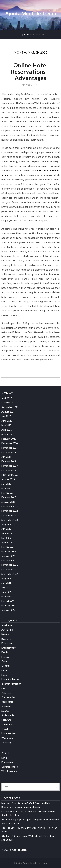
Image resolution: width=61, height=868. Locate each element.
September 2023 (10, 475)
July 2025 (6, 416)
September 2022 (10, 520)
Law (3, 688)
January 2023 (8, 502)
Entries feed (8, 762)
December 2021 (10, 560)
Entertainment (9, 648)
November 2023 (10, 466)
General (6, 666)
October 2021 (9, 569)
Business (6, 639)
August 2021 (8, 578)
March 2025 (7, 434)
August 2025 (8, 412)
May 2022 (6, 538)
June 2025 (7, 421)
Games (5, 661)
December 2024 (10, 443)
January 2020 (8, 610)
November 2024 (10, 448)
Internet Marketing (11, 684)
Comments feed (10, 767)
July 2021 (6, 583)
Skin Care (6, 711)
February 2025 (9, 439)
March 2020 (7, 601)
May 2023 (6, 488)
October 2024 (9, 452)
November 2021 (10, 565)
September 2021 (10, 574)
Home (4, 675)
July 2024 (6, 457)
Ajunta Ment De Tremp (33, 34)
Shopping (6, 706)
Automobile (7, 630)
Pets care (6, 693)
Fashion (5, 652)
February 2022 (9, 551)
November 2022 (10, 511)
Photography (8, 697)
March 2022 (7, 547)
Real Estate (7, 702)
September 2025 (10, 407)
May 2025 (6, 425)
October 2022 (9, 515)
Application (7, 625)
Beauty (5, 634)
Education (7, 643)
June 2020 (7, 592)
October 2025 (9, 403)
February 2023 (9, 497)
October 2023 (9, 470)
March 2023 (7, 493)
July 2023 (6, 484)
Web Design (8, 738)
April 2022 (7, 542)
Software (6, 720)
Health (5, 670)
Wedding (6, 742)
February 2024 (9, 461)
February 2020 (9, 605)
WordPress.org (9, 771)
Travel (5, 729)
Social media (8, 715)
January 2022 (8, 556)
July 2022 (6, 529)
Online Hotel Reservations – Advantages (31, 71)
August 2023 (8, 479)
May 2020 (6, 596)
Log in (4, 758)
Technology (7, 724)
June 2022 (7, 533)
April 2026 (7, 398)
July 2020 (6, 587)
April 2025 (7, 430)
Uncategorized (9, 733)
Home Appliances (10, 679)
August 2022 (8, 524)
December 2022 (10, 506)
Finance (5, 657)
